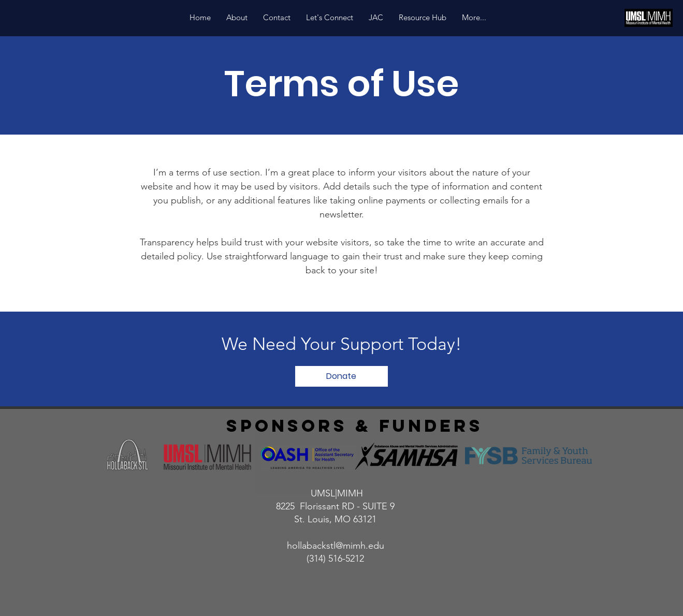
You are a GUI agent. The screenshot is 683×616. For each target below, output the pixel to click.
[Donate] (341, 376)
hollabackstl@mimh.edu (336, 546)
